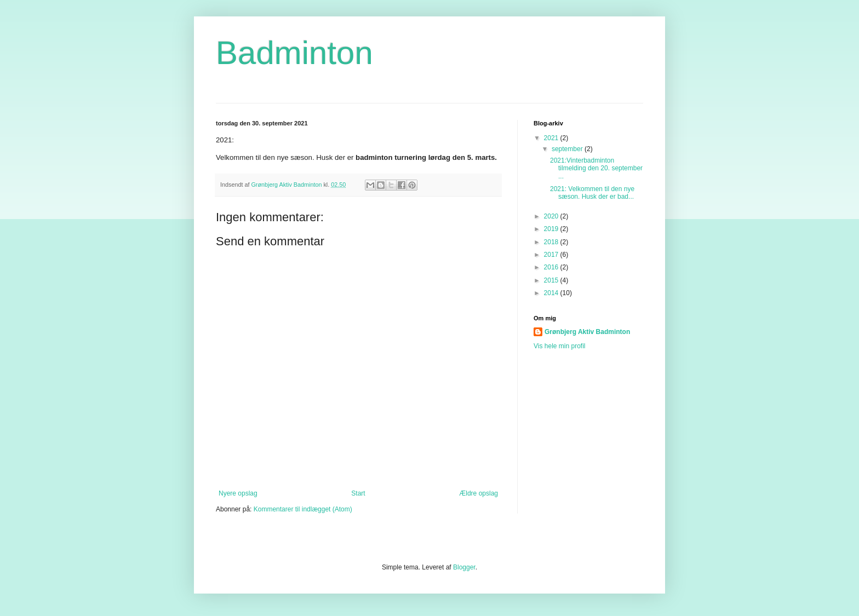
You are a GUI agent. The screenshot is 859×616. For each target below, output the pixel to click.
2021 (552, 138)
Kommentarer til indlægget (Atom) (303, 509)
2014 (552, 293)
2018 (552, 242)
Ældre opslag (479, 493)
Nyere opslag (238, 493)
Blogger (464, 567)
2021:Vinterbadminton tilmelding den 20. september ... (596, 168)
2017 (552, 255)
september (568, 149)
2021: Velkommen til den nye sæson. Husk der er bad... (592, 193)
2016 (552, 267)
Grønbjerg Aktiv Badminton (587, 332)
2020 (552, 216)
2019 (552, 229)
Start (358, 493)
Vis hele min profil (560, 346)
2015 (552, 280)
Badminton (294, 53)
